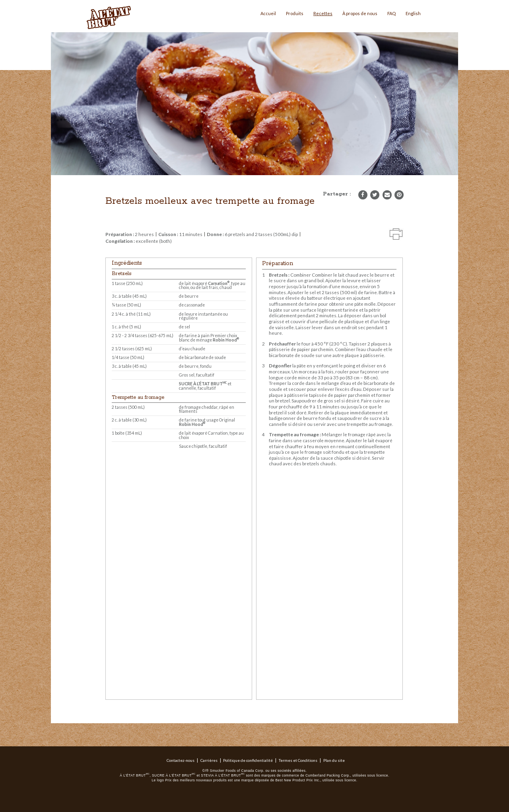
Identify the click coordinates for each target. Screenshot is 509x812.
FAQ (391, 13)
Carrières (209, 760)
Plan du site (334, 760)
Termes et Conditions (298, 760)
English (413, 13)
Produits (295, 13)
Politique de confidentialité (248, 760)
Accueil (268, 13)
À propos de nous (360, 13)
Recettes (323, 13)
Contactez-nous (181, 760)
